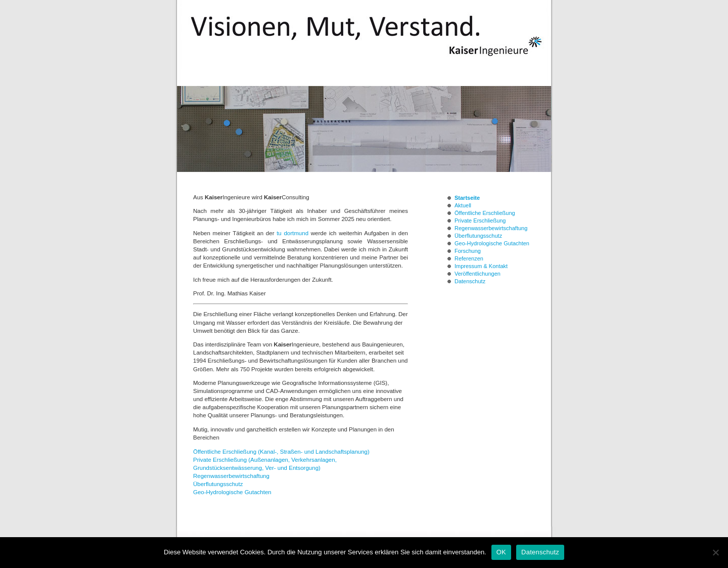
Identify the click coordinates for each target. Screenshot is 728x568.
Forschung (468, 251)
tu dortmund (292, 233)
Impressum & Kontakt (481, 266)
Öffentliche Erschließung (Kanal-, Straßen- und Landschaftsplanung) (281, 452)
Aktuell (463, 205)
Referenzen (469, 258)
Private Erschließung (480, 221)
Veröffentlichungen (477, 274)
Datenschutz (470, 281)
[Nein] (715, 552)
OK (501, 552)
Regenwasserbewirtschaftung (231, 476)
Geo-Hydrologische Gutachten (232, 492)
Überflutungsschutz (218, 484)
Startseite (467, 198)
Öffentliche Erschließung (485, 213)
